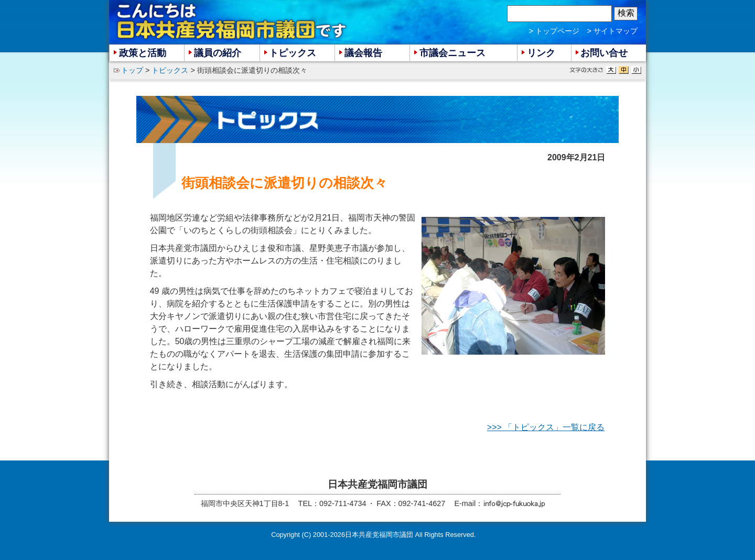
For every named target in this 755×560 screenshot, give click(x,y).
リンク (541, 53)
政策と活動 (143, 53)
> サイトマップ (612, 31)
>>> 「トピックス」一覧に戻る (546, 427)
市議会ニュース (452, 53)
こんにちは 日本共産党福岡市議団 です (232, 21)
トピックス (170, 70)
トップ (132, 70)
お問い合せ (604, 53)
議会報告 (363, 53)
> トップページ (554, 31)
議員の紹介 (218, 53)
